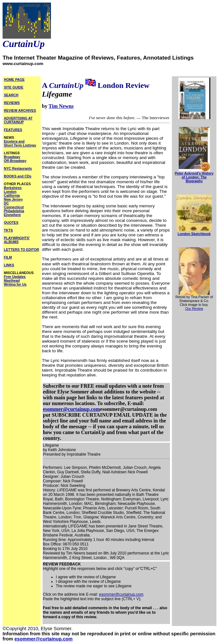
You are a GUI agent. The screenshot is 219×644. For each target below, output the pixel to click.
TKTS (8, 230)
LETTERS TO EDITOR (21, 250)
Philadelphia (14, 211)
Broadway (12, 157)
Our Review (194, 308)
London (10, 192)
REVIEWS (12, 103)
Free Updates (15, 277)
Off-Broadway (15, 161)
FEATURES (13, 130)
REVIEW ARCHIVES (20, 110)
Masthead (12, 280)
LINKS (9, 265)
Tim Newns (61, 106)
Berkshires (13, 188)
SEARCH (11, 95)
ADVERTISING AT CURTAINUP (18, 120)
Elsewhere (12, 215)
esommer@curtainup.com (71, 409)
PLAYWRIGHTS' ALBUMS (17, 240)
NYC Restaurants (18, 168)
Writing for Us (15, 284)
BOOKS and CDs (18, 176)
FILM (8, 257)
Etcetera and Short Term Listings (20, 143)
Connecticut (14, 207)
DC (6, 203)
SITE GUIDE (14, 87)
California (12, 195)
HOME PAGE (14, 80)
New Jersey (13, 199)
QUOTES (11, 223)
